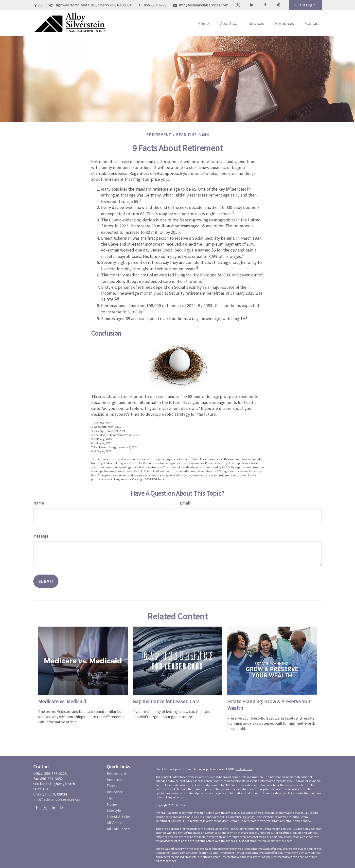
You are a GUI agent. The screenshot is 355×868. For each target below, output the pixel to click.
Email (185, 503)
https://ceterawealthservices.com (271, 841)
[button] (203, 23)
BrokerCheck (244, 769)
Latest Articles (119, 816)
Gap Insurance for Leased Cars (166, 701)
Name (39, 503)
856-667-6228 (152, 5)
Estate (112, 786)
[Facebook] (265, 5)
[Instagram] (62, 807)
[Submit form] (46, 581)
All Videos (115, 823)
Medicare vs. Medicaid (62, 701)
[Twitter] (238, 5)
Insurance (115, 792)
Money (112, 804)
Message (41, 536)
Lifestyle (114, 810)
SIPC (253, 817)
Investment (116, 779)
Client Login (305, 5)
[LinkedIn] (252, 5)
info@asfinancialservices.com (201, 5)
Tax (110, 798)
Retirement (116, 773)
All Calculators (119, 829)
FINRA (245, 817)
